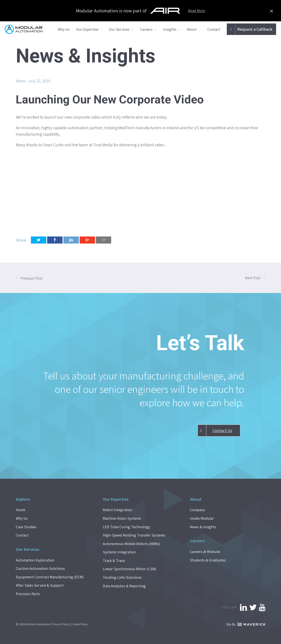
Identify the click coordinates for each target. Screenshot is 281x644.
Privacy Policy (61, 624)
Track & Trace (114, 561)
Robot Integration (118, 510)
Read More (197, 11)
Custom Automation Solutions (40, 568)
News (21, 81)
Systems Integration (119, 552)
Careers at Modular (205, 552)
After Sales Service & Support (40, 585)
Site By (246, 624)
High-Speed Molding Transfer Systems (134, 535)
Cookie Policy (79, 624)
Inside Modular (202, 518)
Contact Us (215, 431)
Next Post (253, 278)
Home (21, 510)
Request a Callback (250, 29)
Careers (146, 29)
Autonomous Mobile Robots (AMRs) (131, 544)
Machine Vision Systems (122, 518)
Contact (214, 29)
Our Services (119, 29)
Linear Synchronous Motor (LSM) (130, 569)
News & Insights (203, 527)
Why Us (64, 29)
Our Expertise (87, 29)
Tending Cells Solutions (122, 577)
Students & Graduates (208, 560)
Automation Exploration (35, 560)
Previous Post (32, 278)
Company (197, 510)
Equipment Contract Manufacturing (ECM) (50, 577)
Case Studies (26, 527)
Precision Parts (28, 594)
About (192, 29)
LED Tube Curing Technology (127, 527)
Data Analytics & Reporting (124, 586)
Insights (170, 29)
